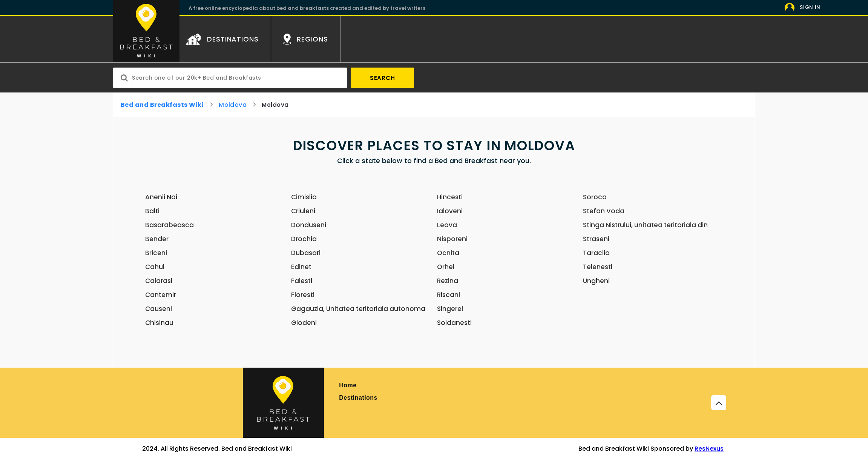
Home (348, 385)
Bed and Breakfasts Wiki (162, 105)
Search (383, 78)
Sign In (810, 7)
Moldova (233, 105)
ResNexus (709, 449)
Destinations (358, 398)
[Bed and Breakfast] (283, 403)
